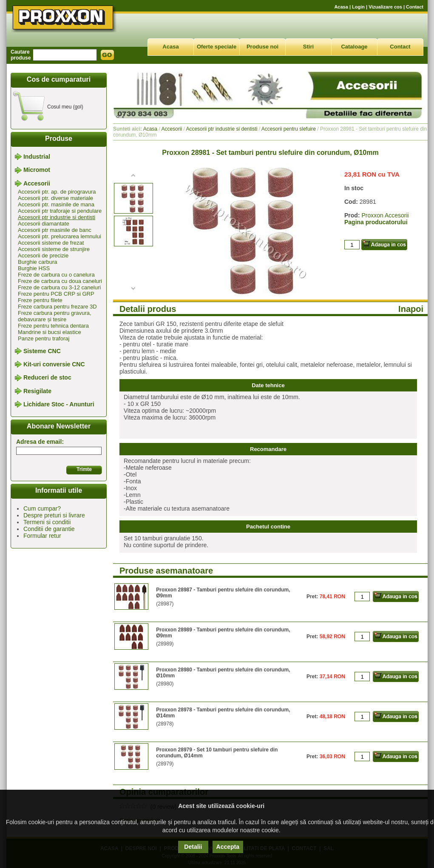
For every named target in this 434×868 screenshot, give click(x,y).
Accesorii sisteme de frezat (51, 243)
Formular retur (42, 536)
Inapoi (411, 309)
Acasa (341, 7)
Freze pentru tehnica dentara (53, 326)
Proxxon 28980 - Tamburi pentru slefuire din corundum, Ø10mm (223, 673)
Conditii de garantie (49, 529)
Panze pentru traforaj (44, 338)
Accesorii (37, 183)
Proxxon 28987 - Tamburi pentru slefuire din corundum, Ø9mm (223, 593)
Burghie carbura (38, 262)
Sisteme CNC (42, 351)
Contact (415, 7)
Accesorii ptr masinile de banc (55, 230)
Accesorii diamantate (44, 224)
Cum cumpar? (42, 508)
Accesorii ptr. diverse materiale (55, 198)
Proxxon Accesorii (385, 215)
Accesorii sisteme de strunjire (54, 249)
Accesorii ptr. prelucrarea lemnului (60, 236)
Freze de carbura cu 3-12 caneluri (59, 287)
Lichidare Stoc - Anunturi (59, 404)
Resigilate (37, 391)
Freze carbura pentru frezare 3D (57, 307)
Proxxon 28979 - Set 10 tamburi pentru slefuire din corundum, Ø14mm (217, 753)
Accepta (228, 847)
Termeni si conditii (47, 522)
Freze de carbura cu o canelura (56, 275)
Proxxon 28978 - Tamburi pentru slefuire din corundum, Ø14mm (223, 713)
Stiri (308, 47)
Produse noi (262, 47)
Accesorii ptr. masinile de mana (56, 204)
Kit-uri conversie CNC (54, 364)
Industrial (37, 157)
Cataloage (354, 47)
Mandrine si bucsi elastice (50, 332)
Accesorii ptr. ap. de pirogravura (57, 192)
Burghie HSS (34, 268)
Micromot (37, 170)
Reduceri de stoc (47, 378)
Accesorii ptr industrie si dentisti (57, 217)
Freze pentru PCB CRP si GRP (56, 294)
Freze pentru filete (40, 300)
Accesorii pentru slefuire (289, 129)
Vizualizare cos (385, 7)
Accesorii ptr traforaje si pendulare (60, 211)
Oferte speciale (217, 47)
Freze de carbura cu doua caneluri (60, 281)
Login (358, 7)
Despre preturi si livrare (54, 515)
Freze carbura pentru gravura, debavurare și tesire (55, 316)
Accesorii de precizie (43, 256)
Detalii (193, 847)
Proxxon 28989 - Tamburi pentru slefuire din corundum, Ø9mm (223, 633)
